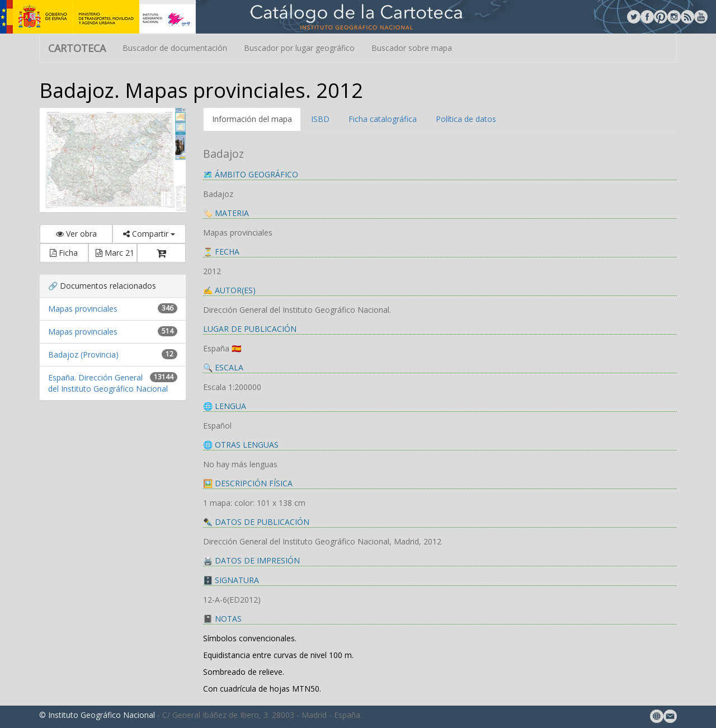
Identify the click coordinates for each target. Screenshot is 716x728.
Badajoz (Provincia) (83, 354)
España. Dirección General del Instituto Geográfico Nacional (108, 383)
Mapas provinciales (83, 309)
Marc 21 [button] (115, 253)
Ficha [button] (64, 253)
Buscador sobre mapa (412, 48)
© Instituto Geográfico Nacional (97, 715)
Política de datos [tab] (466, 119)
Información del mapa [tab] (252, 119)
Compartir (149, 234)
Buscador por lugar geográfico (299, 48)
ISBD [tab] (320, 119)
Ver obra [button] (76, 234)
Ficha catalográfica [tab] (383, 119)
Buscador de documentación (175, 48)
